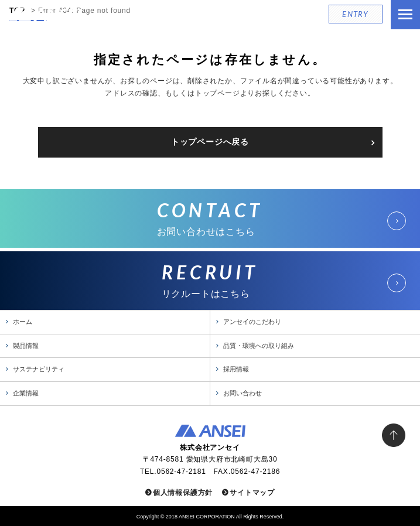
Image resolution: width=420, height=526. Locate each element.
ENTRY (356, 14)
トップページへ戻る (210, 142)
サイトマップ (252, 493)
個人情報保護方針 (183, 493)
